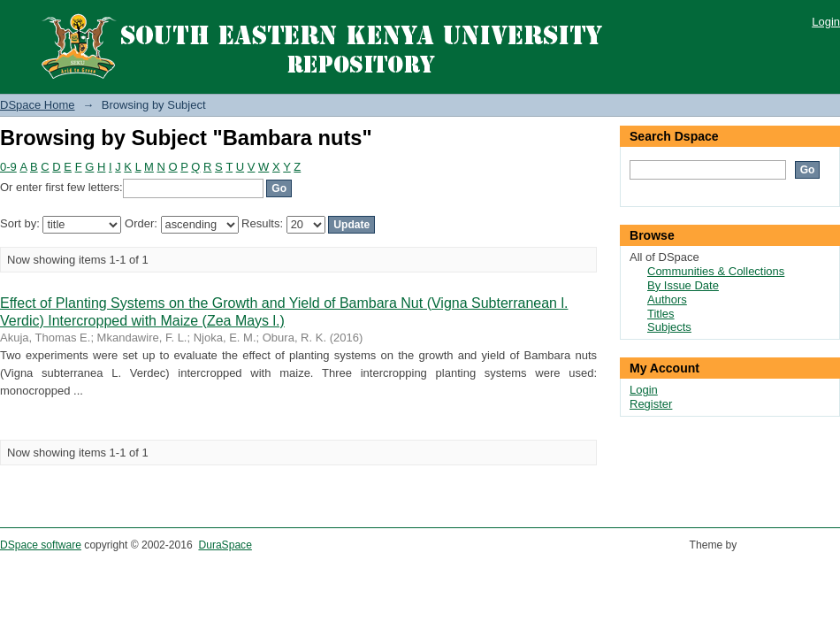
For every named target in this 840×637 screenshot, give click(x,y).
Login (826, 22)
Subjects (669, 327)
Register (651, 404)
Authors (667, 299)
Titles (661, 314)
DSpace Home (38, 105)
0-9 (8, 167)
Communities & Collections (716, 271)
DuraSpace (225, 545)
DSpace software (41, 545)
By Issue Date (683, 285)
